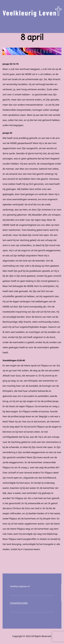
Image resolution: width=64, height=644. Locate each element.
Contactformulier (19, 603)
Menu (32, 25)
